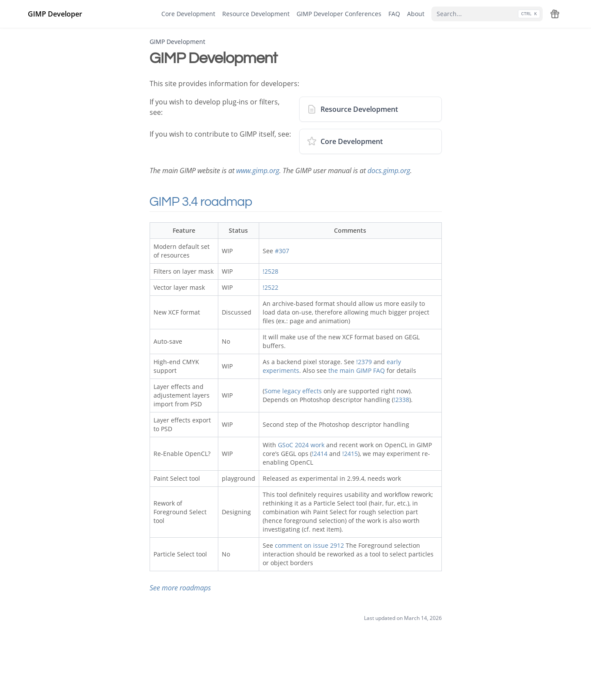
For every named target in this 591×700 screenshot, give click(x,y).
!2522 (270, 287)
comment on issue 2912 (309, 545)
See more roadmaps (180, 588)
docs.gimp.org (389, 171)
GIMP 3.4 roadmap (213, 202)
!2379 (364, 362)
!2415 (350, 454)
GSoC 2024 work (301, 445)
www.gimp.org (258, 171)
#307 (282, 251)
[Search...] (487, 14)
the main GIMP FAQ (357, 370)
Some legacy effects (293, 391)
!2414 (320, 454)
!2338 (401, 400)
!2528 (270, 271)
